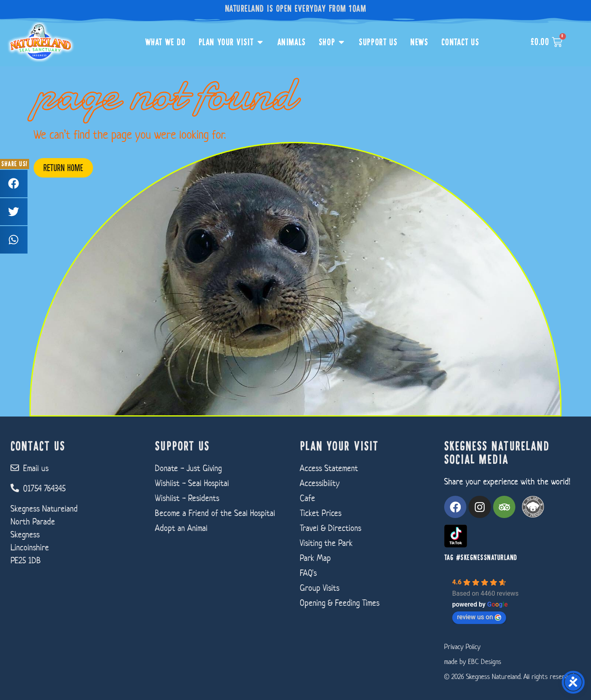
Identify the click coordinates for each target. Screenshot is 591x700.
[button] (14, 184)
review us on (479, 617)
